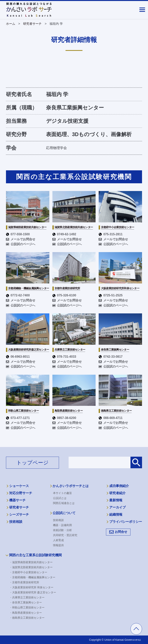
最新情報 (116, 500)
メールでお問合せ (21, 239)
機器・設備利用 (62, 525)
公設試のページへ (21, 244)
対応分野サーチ (21, 493)
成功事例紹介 (119, 486)
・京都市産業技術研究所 (24, 582)
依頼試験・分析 (62, 530)
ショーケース (19, 486)
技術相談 (16, 522)
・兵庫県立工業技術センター (27, 597)
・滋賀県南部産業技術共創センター (31, 562)
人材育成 (58, 540)
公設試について (64, 513)
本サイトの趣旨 (62, 493)
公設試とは (60, 498)
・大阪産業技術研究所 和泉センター (31, 587)
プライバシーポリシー (126, 522)
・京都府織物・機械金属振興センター (32, 577)
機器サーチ (17, 500)
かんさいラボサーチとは (71, 486)
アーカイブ (117, 507)
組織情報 (116, 515)
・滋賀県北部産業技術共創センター (31, 567)
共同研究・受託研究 (65, 535)
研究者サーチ (19, 507)
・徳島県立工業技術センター (27, 618)
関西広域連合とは (64, 503)
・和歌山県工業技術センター (27, 607)
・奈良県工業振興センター (26, 602)
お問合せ (121, 532)
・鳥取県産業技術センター (26, 613)
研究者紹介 (117, 493)
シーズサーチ (19, 515)
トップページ (32, 463)
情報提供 (58, 545)
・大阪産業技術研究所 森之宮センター (33, 592)
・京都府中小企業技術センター (28, 572)
